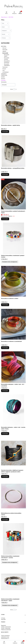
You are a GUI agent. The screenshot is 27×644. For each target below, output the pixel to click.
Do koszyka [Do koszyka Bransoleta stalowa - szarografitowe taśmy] (5, 174)
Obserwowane (5, 638)
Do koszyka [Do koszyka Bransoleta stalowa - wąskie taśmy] (5, 132)
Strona (12, 89)
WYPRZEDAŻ (6, 72)
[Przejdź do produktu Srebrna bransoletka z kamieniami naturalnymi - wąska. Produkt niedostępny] (14, 582)
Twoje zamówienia (5, 636)
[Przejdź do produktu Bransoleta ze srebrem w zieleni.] (14, 281)
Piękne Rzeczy (4, 17)
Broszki (4, 69)
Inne (4, 70)
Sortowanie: (4, 82)
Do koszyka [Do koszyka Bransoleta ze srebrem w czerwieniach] (5, 348)
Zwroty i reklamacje (6, 628)
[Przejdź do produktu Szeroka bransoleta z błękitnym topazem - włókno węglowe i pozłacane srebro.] (14, 453)
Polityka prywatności (6, 630)
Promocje (3, 80)
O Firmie (3, 618)
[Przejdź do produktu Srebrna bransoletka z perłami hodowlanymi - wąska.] (14, 194)
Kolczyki (4, 48)
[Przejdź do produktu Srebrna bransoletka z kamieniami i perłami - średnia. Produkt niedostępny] (14, 238)
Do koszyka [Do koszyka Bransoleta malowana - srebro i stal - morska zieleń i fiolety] (5, 434)
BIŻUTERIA (11, 17)
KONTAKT (3, 619)
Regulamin (4, 625)
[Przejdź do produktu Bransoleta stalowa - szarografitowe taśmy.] (14, 151)
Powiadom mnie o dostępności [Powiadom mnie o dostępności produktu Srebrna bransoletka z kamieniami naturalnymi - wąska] (10, 605)
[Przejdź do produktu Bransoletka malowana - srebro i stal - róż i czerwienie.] (14, 367)
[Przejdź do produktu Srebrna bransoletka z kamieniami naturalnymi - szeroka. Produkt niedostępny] (14, 539)
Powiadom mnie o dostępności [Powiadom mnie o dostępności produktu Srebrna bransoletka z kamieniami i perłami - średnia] (10, 262)
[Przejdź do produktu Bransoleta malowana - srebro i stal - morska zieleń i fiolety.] (14, 410)
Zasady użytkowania (6, 627)
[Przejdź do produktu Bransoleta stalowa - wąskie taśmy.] (14, 108)
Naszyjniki (5, 50)
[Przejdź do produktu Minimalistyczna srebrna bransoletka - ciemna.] (14, 496)
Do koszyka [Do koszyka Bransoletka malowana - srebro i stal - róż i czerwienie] (5, 391)
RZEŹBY (3, 77)
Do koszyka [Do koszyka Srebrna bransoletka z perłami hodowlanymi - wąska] (5, 219)
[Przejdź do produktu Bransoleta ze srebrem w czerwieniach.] (14, 324)
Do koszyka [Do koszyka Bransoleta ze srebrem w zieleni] (5, 305)
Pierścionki (5, 67)
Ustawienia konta (5, 637)
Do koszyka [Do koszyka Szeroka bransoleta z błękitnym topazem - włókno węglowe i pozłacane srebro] (5, 476)
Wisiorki (4, 51)
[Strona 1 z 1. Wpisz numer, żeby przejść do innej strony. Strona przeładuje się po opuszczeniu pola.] (14, 89)
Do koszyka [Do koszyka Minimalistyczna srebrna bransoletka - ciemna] (5, 519)
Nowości (3, 79)
